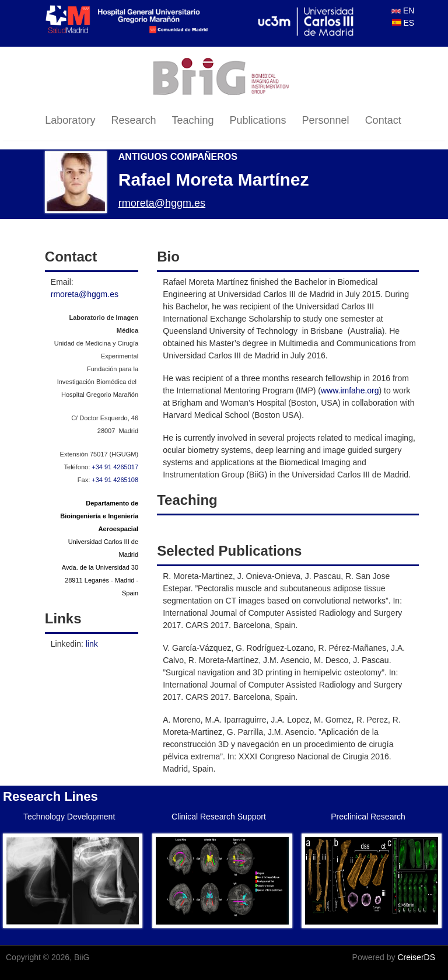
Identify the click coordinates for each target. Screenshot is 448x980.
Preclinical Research (368, 817)
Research (133, 120)
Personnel (326, 120)
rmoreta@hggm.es (162, 203)
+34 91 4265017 (115, 467)
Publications (258, 120)
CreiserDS (416, 957)
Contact (383, 120)
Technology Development (69, 817)
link (92, 644)
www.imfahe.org (350, 390)
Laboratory (70, 120)
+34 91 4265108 (115, 480)
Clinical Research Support (219, 817)
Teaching (192, 120)
